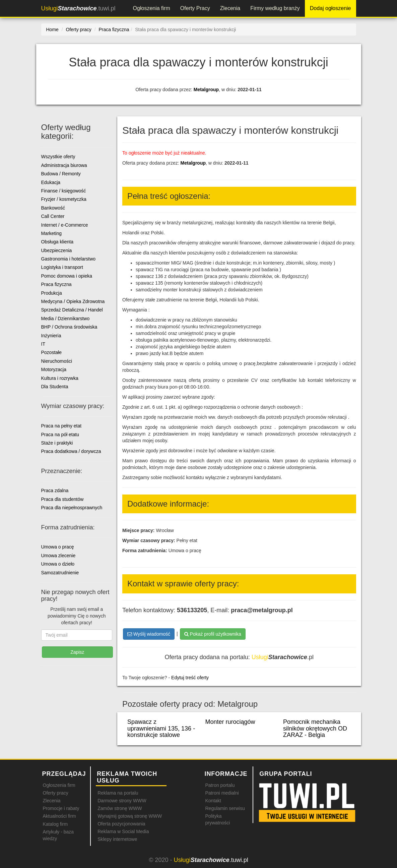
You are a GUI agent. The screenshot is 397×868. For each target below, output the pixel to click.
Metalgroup (206, 90)
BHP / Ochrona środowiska (69, 327)
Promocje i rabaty (61, 808)
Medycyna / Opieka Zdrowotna (73, 301)
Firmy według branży (275, 8)
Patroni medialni (222, 793)
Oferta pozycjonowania (121, 824)
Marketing (51, 233)
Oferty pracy (56, 793)
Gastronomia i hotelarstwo (69, 259)
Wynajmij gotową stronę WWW (130, 816)
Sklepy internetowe (117, 839)
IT (43, 344)
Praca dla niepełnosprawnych (72, 508)
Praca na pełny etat (61, 426)
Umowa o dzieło (58, 564)
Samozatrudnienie (60, 573)
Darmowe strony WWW (122, 801)
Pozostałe (51, 352)
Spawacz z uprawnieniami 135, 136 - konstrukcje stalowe (161, 729)
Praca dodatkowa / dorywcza (71, 451)
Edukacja (51, 182)
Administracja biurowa (64, 165)
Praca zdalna (55, 490)
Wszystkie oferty (58, 157)
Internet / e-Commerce (65, 225)
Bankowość (53, 208)
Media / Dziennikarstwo (65, 319)
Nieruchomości (57, 361)
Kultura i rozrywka (60, 378)
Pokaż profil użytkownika (213, 634)
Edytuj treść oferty (190, 678)
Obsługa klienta (57, 242)
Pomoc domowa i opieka (67, 276)
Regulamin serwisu (225, 808)
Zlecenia (230, 8)
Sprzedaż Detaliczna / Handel (72, 310)
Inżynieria (51, 336)
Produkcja (52, 293)
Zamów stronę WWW (120, 808)
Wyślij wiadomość (149, 634)
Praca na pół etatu (60, 435)
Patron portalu (220, 785)
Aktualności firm (59, 816)
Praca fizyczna (56, 284)
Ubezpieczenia (57, 250)
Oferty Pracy (195, 8)
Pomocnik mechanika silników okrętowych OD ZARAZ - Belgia (315, 729)
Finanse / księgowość (64, 191)
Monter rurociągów (230, 722)
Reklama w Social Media (123, 831)
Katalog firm (55, 824)
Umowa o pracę (58, 547)
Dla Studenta (55, 387)
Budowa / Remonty (61, 174)
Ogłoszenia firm (152, 8)
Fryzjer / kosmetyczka (64, 199)
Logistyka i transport (62, 267)
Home (52, 30)
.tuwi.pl (78, 8)
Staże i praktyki (57, 443)
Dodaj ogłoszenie (330, 8)
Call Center (53, 216)
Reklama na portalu (118, 793)
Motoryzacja (54, 369)
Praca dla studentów (62, 499)
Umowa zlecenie (58, 556)
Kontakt (213, 801)
